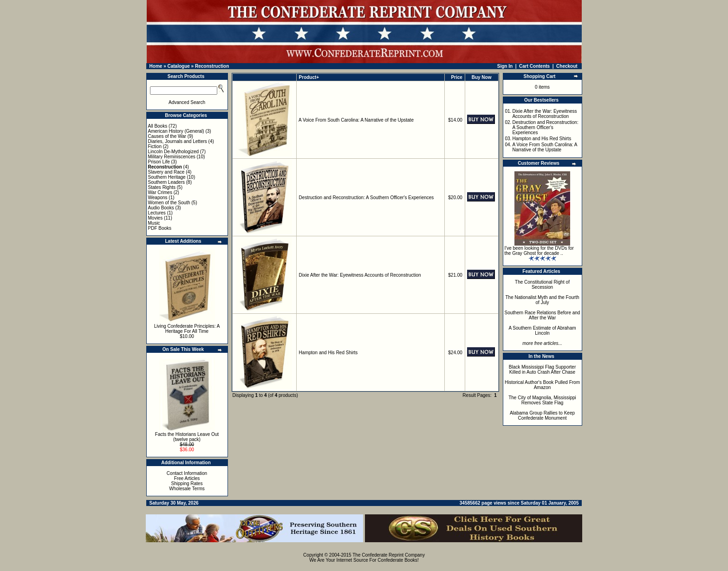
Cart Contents (534, 66)
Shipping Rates (187, 483)
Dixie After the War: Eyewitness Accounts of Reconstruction (360, 275)
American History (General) (176, 131)
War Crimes (160, 192)
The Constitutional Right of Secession (542, 285)
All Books (158, 126)
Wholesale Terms (187, 489)
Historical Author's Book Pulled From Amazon (542, 385)
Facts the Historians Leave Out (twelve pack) (187, 437)
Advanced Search (187, 102)
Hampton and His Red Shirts (328, 353)
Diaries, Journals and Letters (178, 141)
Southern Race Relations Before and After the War (543, 315)
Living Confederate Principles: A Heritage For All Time (187, 329)
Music (154, 223)
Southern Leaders (167, 182)
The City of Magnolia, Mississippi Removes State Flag (542, 400)
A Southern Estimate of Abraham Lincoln (542, 331)
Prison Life (159, 162)
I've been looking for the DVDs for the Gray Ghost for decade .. (539, 251)
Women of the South (169, 203)
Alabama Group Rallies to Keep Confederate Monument (542, 415)
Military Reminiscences (172, 157)
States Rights (162, 187)
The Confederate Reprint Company (389, 555)
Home (156, 66)
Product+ (309, 77)
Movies (156, 218)
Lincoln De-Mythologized (174, 152)
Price (456, 77)
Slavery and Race (166, 172)
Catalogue (178, 66)
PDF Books (160, 228)
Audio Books (161, 208)
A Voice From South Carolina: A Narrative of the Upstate (356, 120)
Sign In (505, 66)
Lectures (157, 213)
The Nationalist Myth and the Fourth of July (543, 300)
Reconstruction (212, 66)
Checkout (567, 66)
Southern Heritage (167, 177)
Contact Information (187, 473)
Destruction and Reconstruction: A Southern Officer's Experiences (367, 198)
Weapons (158, 198)
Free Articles (187, 478)
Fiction (155, 146)
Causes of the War (167, 136)
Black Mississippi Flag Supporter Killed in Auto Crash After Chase (543, 370)
